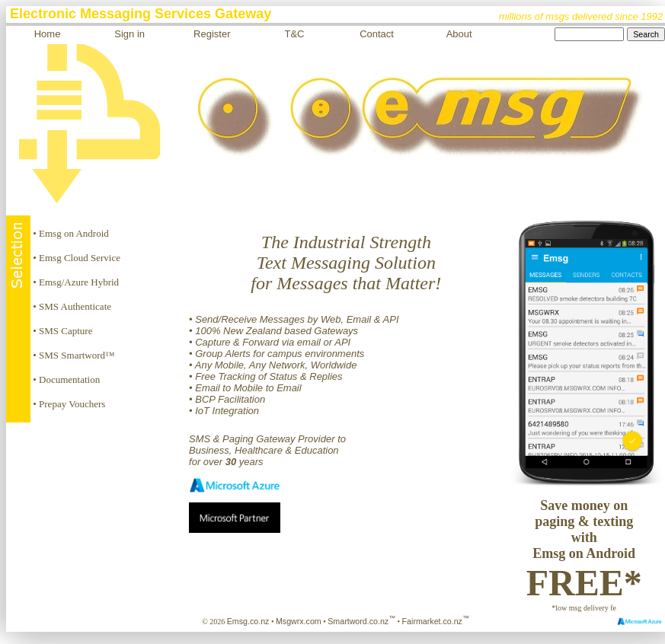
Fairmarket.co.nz (436, 621)
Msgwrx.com (299, 621)
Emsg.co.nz (248, 621)
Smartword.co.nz (361, 621)
